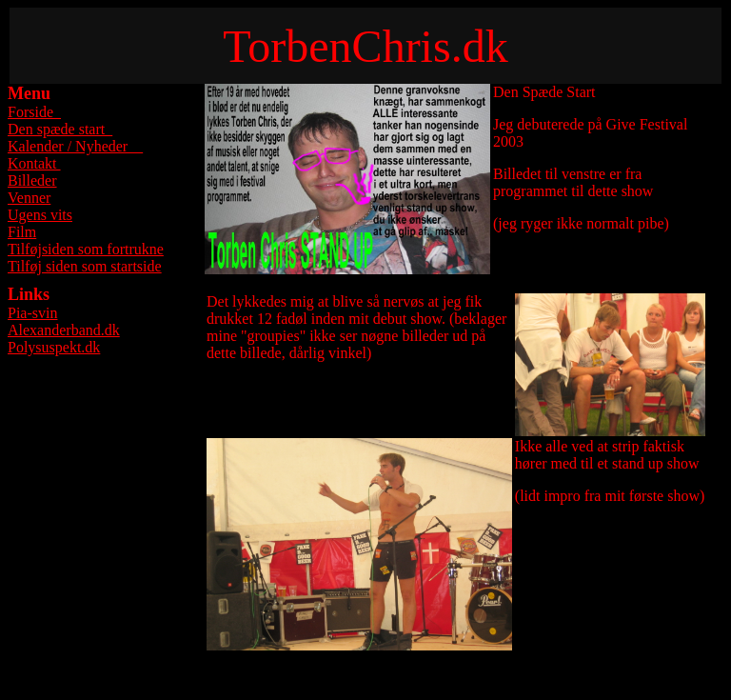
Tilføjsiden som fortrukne (86, 249)
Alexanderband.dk (64, 330)
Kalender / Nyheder (75, 146)
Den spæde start (60, 129)
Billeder (32, 180)
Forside (34, 112)
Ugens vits (40, 215)
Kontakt (34, 163)
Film (22, 232)
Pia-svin (32, 313)
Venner (29, 198)
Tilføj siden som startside (85, 266)
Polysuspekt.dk (54, 347)
